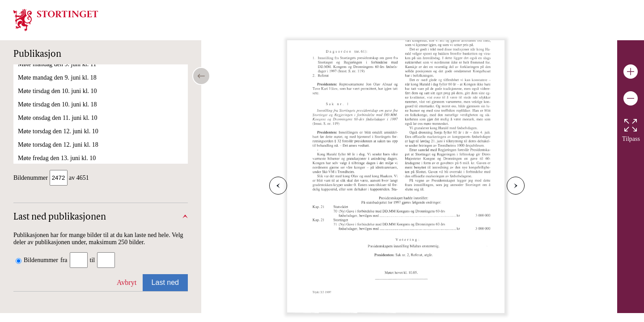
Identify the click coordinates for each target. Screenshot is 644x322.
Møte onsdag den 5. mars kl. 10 (57, 125)
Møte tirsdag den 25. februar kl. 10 (61, 85)
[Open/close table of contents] (201, 76)
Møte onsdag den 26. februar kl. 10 (62, 99)
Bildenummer (41, 257)
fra (64, 257)
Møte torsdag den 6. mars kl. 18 (58, 152)
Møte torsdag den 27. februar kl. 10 (62, 112)
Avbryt (127, 280)
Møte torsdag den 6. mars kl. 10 (58, 139)
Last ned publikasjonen (60, 215)
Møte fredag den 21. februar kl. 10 (61, 72)
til (93, 257)
